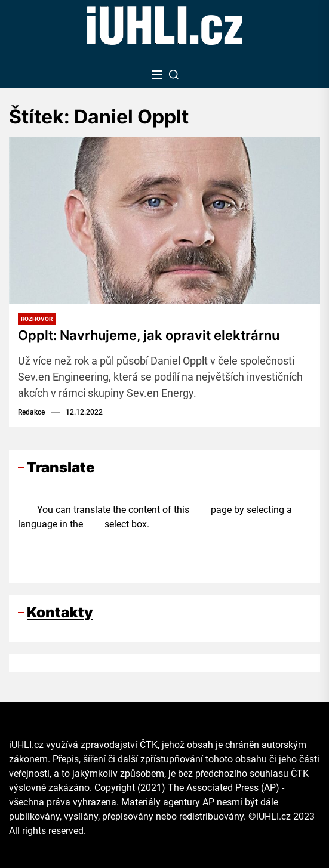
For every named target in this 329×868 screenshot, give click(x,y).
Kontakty (60, 612)
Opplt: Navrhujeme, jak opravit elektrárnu (149, 335)
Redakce (31, 412)
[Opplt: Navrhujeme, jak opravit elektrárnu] (164, 221)
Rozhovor (37, 319)
